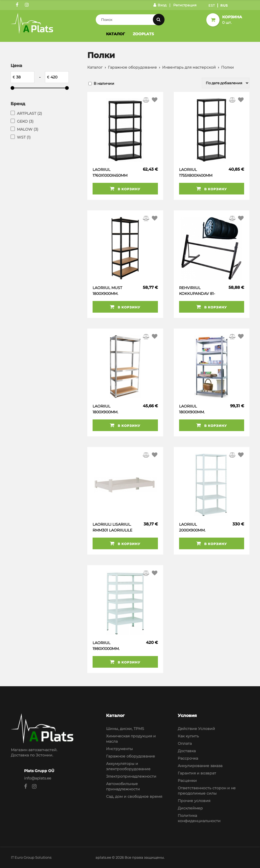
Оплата (185, 743)
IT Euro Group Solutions (31, 857)
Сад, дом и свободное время (134, 796)
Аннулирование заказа (200, 766)
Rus (224, 5)
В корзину (125, 189)
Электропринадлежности (131, 776)
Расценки (187, 781)
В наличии (104, 83)
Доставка (187, 751)
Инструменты (119, 749)
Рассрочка (188, 758)
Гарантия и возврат (197, 773)
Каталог (115, 34)
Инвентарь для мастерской (189, 67)
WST (24, 137)
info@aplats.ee (38, 778)
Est (212, 5)
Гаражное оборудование (132, 67)
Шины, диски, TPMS (125, 729)
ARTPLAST (29, 113)
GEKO (25, 121)
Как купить (188, 736)
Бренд (18, 104)
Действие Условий (196, 729)
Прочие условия (194, 801)
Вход (160, 5)
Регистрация (185, 5)
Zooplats (143, 34)
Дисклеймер (190, 808)
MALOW (28, 129)
